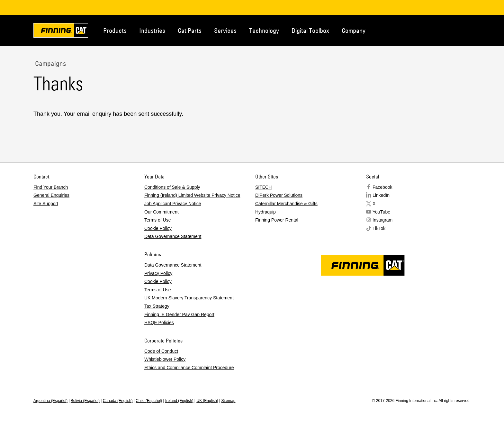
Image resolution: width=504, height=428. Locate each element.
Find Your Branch (51, 187)
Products (115, 30)
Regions (461, 30)
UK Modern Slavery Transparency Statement (189, 298)
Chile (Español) (149, 401)
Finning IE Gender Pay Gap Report (179, 314)
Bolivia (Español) (85, 401)
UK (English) (207, 401)
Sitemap (228, 401)
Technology (264, 30)
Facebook (382, 187)
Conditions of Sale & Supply (172, 187)
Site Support (46, 204)
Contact (440, 30)
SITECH (263, 187)
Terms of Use (157, 220)
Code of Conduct (161, 351)
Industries (152, 30)
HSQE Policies (159, 323)
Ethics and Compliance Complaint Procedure (189, 368)
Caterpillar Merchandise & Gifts (286, 204)
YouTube (381, 212)
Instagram (382, 220)
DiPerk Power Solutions (279, 195)
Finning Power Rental (277, 220)
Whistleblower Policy (165, 359)
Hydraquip (265, 212)
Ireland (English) (179, 401)
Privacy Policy (158, 273)
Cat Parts (190, 30)
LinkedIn (381, 195)
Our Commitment (162, 212)
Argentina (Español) (50, 401)
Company (354, 30)
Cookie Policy (158, 228)
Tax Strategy (157, 306)
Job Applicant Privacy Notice (173, 204)
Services (225, 30)
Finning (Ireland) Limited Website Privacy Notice (192, 195)
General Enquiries (51, 195)
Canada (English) (118, 401)
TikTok (379, 228)
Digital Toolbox (310, 30)
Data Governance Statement (173, 236)
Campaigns (50, 63)
